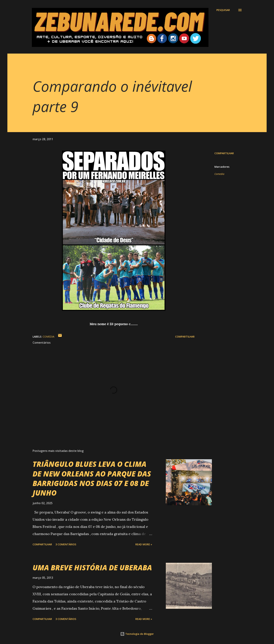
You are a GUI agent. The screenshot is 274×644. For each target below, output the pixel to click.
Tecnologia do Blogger (137, 634)
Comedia (219, 174)
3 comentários (66, 544)
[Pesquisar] (223, 10)
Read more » (144, 544)
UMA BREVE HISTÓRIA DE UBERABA (92, 568)
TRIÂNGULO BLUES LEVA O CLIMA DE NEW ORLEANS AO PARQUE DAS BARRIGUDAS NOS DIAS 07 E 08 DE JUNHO (92, 478)
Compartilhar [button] (224, 153)
